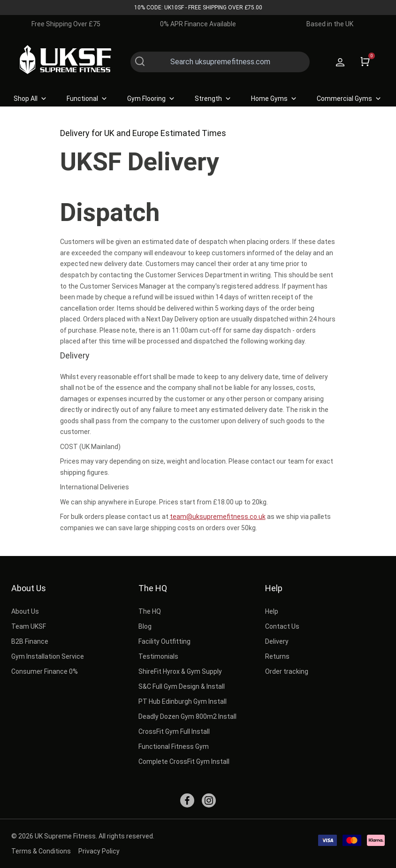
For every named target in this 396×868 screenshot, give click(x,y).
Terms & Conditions (41, 851)
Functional (88, 99)
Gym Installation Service (48, 656)
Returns (277, 656)
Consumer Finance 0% (45, 671)
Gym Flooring (152, 99)
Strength (213, 99)
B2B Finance (30, 641)
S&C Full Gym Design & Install (182, 686)
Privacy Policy (99, 851)
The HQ (153, 588)
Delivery (277, 641)
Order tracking (287, 671)
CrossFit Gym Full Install (174, 731)
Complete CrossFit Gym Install (184, 761)
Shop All (31, 99)
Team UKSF (29, 626)
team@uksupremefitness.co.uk (218, 517)
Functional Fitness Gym (174, 746)
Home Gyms (274, 99)
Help (274, 588)
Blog (145, 626)
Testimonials (158, 656)
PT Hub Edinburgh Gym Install (183, 701)
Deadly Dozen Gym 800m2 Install (187, 716)
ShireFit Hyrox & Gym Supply (180, 671)
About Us (29, 588)
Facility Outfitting (164, 641)
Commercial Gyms (350, 99)
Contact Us (282, 626)
